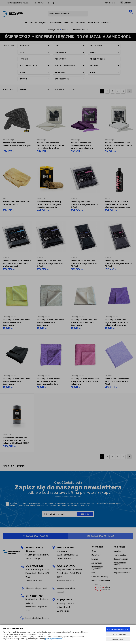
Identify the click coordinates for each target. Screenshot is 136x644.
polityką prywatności (54, 639)
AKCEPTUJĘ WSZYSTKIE (118, 629)
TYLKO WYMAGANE (118, 634)
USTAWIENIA (118, 639)
